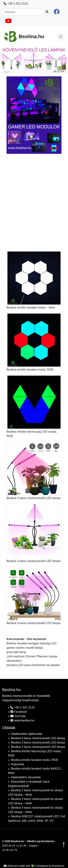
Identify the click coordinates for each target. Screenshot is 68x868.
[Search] (23, 12)
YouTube (18, 716)
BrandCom (58, 866)
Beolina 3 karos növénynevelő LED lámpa (38, 743)
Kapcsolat (17, 764)
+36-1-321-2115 (16, 4)
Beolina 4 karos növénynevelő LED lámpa (38, 738)
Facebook (19, 712)
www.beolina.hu (22, 720)
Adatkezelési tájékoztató (27, 734)
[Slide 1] (18, 68)
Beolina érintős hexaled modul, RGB (34, 760)
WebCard (13, 866)
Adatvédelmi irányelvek (26, 777)
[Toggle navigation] (61, 37)
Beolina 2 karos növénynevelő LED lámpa (38, 747)
